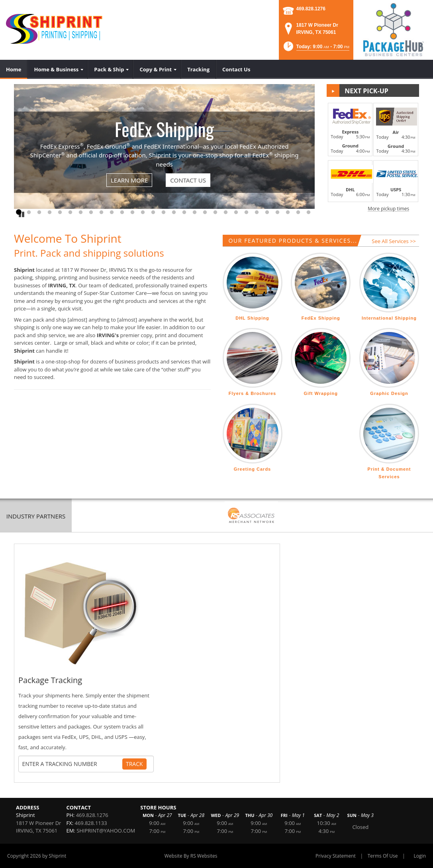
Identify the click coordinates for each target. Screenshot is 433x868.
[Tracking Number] (72, 764)
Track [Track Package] (134, 764)
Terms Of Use (383, 856)
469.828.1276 (311, 9)
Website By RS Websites (191, 856)
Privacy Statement (336, 856)
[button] (316, 49)
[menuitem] (14, 69)
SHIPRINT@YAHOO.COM (106, 831)
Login (420, 856)
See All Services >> (394, 241)
